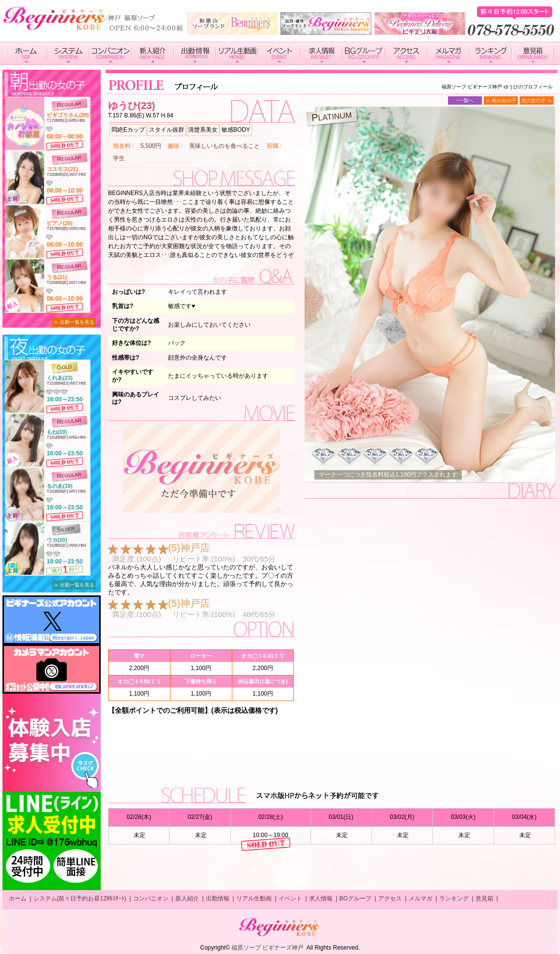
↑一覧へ (465, 100)
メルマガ (420, 898)
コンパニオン (151, 898)
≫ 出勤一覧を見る (74, 322)
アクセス (390, 898)
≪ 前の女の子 (501, 100)
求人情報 (321, 898)
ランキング (454, 898)
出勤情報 (218, 898)
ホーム (18, 898)
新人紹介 (187, 898)
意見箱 (484, 898)
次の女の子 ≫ (537, 100)
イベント (290, 898)
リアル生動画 (254, 898)
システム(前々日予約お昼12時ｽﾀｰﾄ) (80, 898)
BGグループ (355, 898)
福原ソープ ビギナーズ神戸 (267, 948)
